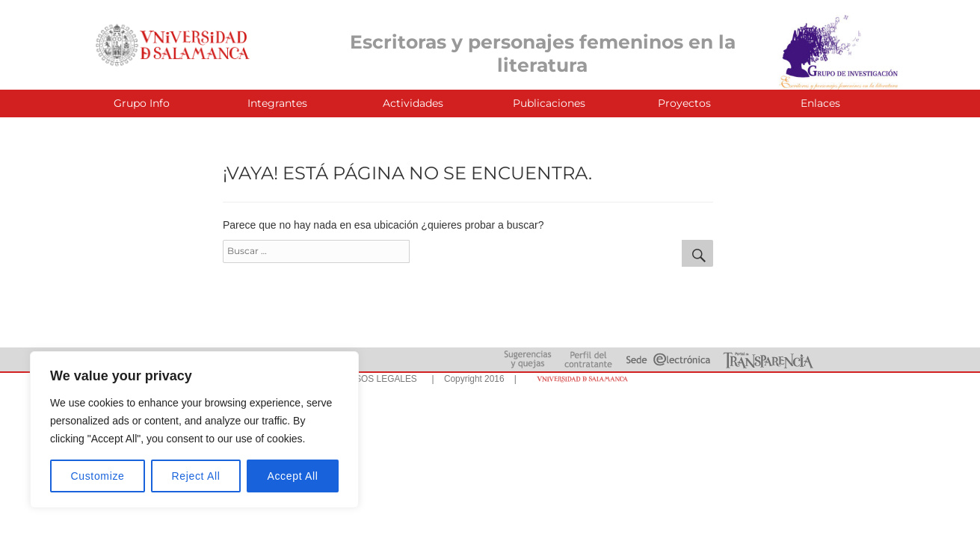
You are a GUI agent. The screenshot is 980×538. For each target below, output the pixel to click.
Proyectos (684, 103)
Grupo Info (142, 103)
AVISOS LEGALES (379, 379)
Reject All (196, 476)
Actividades (413, 103)
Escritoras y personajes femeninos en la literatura (543, 53)
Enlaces (820, 103)
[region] (194, 430)
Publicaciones (549, 103)
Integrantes (277, 103)
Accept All (292, 476)
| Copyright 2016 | (472, 379)
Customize (98, 476)
